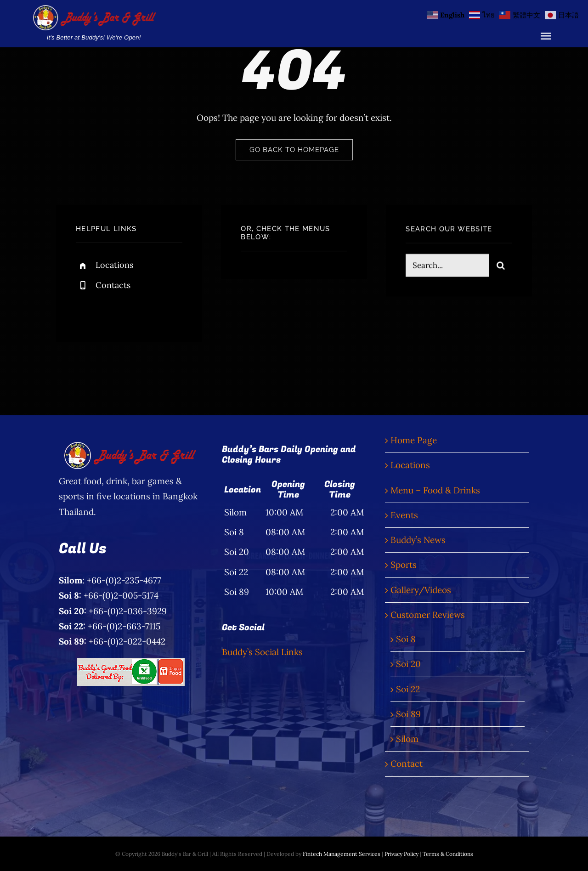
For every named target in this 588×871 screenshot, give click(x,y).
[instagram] (137, 309)
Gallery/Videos (421, 590)
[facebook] (86, 309)
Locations (114, 265)
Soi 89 (408, 714)
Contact (407, 764)
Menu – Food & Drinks (435, 490)
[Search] (501, 267)
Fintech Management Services (342, 854)
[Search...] (447, 267)
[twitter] (111, 309)
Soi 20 (408, 664)
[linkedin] (162, 309)
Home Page (414, 440)
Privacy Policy (401, 854)
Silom (407, 739)
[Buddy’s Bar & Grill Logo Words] (94, 9)
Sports (404, 565)
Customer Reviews (428, 615)
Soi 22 (408, 689)
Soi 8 (406, 639)
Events (404, 515)
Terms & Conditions (448, 854)
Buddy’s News (418, 540)
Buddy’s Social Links (262, 652)
